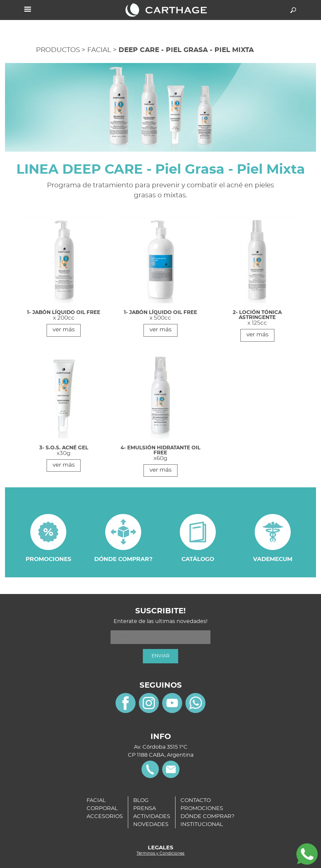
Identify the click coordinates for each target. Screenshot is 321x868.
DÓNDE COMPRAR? (207, 816)
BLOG (141, 800)
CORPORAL (102, 808)
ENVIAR (160, 656)
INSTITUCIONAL (202, 824)
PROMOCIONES (202, 808)
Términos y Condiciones (160, 853)
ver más (64, 329)
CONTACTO (196, 800)
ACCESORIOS (105, 816)
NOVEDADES (151, 824)
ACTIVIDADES (152, 816)
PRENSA (145, 808)
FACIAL (99, 50)
